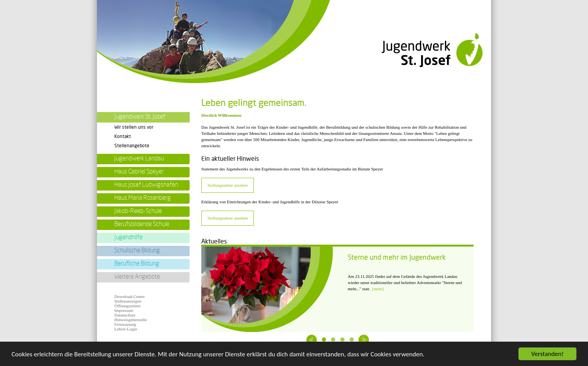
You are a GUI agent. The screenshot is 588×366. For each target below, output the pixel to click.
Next (364, 340)
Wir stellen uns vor (134, 127)
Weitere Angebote (137, 277)
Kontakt (123, 136)
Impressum (124, 310)
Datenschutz (125, 315)
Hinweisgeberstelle (131, 320)
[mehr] (378, 289)
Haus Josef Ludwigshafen (146, 185)
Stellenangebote (132, 146)
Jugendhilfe (128, 237)
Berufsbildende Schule (142, 224)
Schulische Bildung (137, 250)
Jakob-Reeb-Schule (138, 211)
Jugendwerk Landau (139, 158)
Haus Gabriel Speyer (139, 172)
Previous (312, 340)
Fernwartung (125, 324)
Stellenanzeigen (128, 301)
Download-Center (130, 296)
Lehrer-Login (126, 329)
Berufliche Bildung (137, 264)
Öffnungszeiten (127, 306)
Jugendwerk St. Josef (140, 117)
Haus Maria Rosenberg (143, 198)
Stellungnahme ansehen (228, 185)
